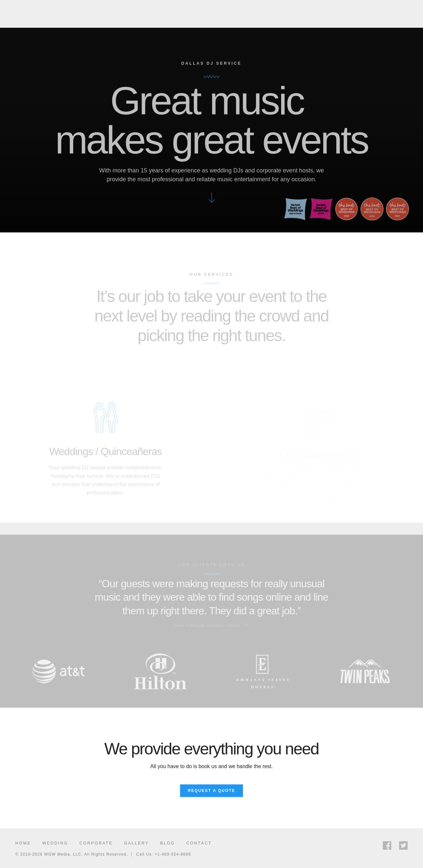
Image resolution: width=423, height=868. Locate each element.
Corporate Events (300, 16)
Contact (199, 843)
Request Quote (397, 16)
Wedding (55, 843)
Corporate (96, 843)
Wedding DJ (248, 16)
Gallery (348, 16)
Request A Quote (211, 791)
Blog (168, 843)
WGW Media (36, 16)
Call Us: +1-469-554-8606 (164, 854)
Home (23, 843)
